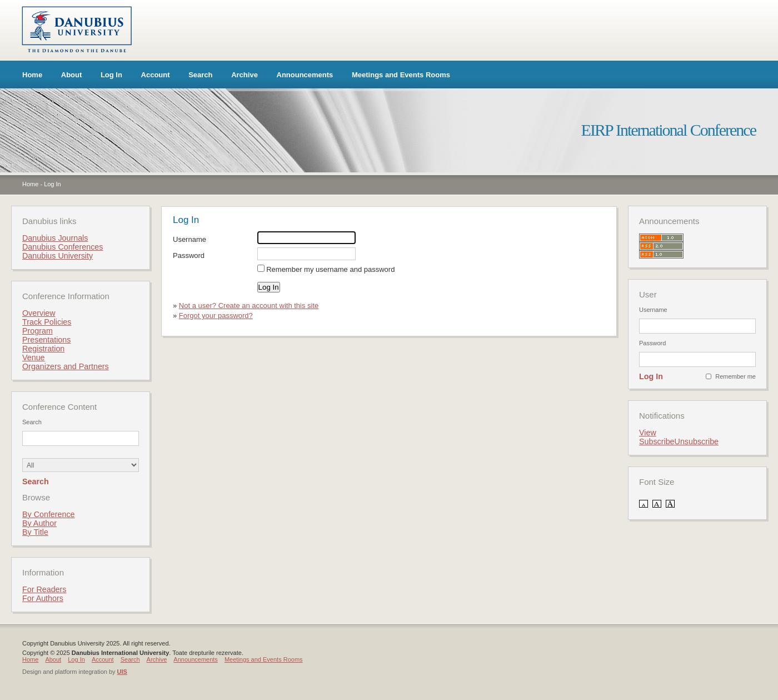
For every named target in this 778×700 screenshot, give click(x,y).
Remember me (735, 376)
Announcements (305, 75)
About (72, 75)
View (648, 433)
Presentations (46, 340)
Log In (111, 75)
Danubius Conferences (63, 247)
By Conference (49, 514)
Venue (34, 358)
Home (32, 75)
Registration (43, 349)
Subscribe (657, 441)
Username (189, 239)
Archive (245, 75)
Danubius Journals (55, 238)
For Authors (43, 598)
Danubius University (58, 256)
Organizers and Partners (66, 366)
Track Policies (47, 322)
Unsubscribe (697, 441)
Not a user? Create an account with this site (249, 306)
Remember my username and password (330, 269)
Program (38, 331)
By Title (35, 532)
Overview (39, 313)
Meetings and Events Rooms (401, 75)
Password (189, 255)
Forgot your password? (216, 316)
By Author (39, 523)
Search (200, 75)
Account (156, 75)
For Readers (44, 589)
